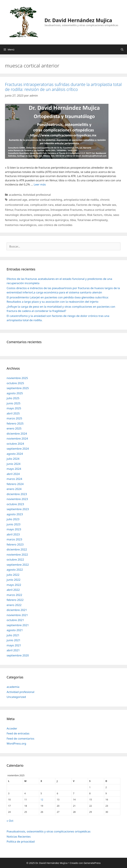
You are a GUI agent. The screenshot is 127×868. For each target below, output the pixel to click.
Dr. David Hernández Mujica (78, 20)
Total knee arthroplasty (92, 220)
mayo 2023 (14, 529)
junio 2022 (13, 580)
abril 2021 (13, 650)
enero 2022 (14, 605)
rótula (108, 215)
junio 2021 (13, 640)
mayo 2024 (14, 469)
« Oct (10, 821)
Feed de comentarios (20, 738)
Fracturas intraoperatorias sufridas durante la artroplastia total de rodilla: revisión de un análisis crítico (63, 87)
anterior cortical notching (45, 200)
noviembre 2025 (17, 378)
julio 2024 (13, 459)
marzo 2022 (14, 595)
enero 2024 (14, 489)
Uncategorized (16, 697)
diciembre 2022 (17, 549)
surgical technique (31, 220)
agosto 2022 (15, 570)
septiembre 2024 (18, 449)
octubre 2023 (15, 504)
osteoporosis (42, 215)
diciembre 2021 (17, 610)
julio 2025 (13, 398)
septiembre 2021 (18, 625)
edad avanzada (65, 205)
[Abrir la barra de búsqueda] (122, 49)
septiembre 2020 (18, 655)
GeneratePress (92, 863)
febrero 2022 (15, 600)
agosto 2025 (15, 393)
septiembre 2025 (18, 388)
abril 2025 (13, 413)
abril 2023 (13, 534)
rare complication (74, 215)
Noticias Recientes (19, 837)
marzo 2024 (14, 479)
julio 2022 (13, 575)
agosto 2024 (15, 454)
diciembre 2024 (17, 434)
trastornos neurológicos (21, 225)
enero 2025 (14, 428)
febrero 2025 (15, 423)
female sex (109, 205)
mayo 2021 (14, 645)
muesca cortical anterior (100, 210)
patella (57, 215)
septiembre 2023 (18, 509)
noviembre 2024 (17, 438)
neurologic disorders (19, 215)
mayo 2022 (14, 585)
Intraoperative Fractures (66, 210)
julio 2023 (13, 519)
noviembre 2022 (17, 555)
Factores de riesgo (88, 205)
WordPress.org (16, 743)
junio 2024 (13, 464)
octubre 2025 (15, 383)
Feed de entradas (18, 733)
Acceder (12, 728)
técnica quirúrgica (57, 220)
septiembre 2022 (18, 565)
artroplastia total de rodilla (81, 200)
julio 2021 (13, 635)
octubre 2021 (15, 620)
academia (15, 195)
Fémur (9, 210)
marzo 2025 (14, 418)
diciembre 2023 (17, 494)
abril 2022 (13, 590)
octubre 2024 (15, 444)
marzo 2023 (14, 539)
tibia (73, 220)
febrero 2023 (15, 544)
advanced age (18, 200)
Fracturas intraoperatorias (32, 210)
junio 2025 (13, 403)
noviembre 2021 (17, 615)
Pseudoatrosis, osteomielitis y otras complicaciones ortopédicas (49, 831)
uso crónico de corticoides (55, 225)
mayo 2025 (14, 408)
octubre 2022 (15, 559)
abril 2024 (13, 474)
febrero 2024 (15, 484)
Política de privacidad (21, 841)
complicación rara (42, 205)
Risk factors (95, 215)
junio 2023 (13, 524)
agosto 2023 (15, 514)
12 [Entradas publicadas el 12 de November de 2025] (42, 799)
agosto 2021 (15, 630)
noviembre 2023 (17, 499)
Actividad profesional (37, 195)
